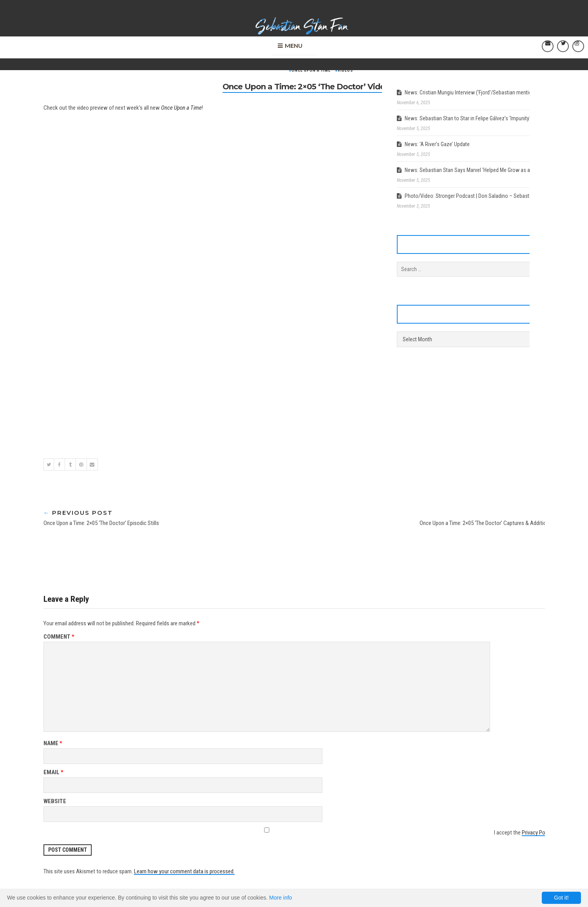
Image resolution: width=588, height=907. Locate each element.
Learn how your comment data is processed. (184, 871)
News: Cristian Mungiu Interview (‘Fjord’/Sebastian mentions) (472, 92)
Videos (345, 70)
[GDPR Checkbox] (267, 830)
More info (280, 898)
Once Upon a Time (311, 70)
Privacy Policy (537, 833)
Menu (294, 44)
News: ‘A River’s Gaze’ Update (437, 144)
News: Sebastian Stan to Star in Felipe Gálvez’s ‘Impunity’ (468, 118)
